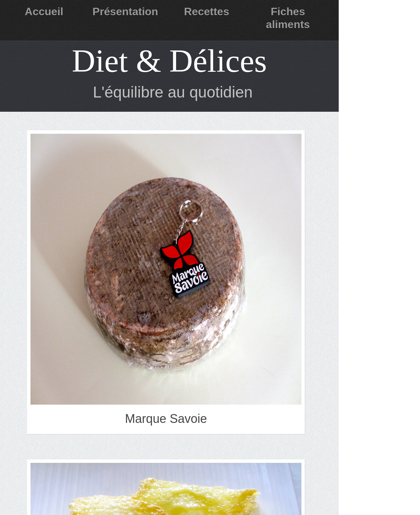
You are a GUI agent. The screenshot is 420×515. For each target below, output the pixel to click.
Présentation (125, 12)
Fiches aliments (288, 18)
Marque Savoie (166, 419)
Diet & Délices (169, 61)
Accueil (44, 12)
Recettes (206, 12)
